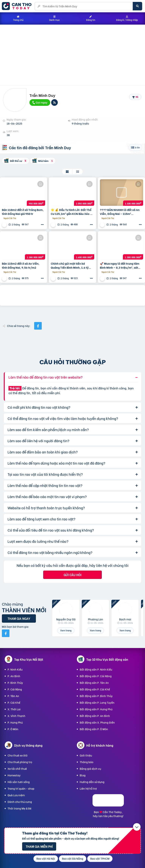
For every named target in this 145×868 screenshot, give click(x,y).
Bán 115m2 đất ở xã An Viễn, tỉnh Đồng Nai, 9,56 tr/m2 (21, 265)
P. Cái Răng (15, 689)
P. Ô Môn (13, 729)
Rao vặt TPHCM (100, 858)
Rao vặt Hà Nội (46, 858)
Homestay (14, 775)
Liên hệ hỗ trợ (88, 788)
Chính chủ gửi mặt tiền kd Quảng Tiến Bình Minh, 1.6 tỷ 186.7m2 (70, 265)
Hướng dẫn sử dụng (92, 782)
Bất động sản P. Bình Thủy (96, 696)
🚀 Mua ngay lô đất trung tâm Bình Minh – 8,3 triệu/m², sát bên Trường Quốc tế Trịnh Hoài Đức (120, 265)
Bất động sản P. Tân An (94, 683)
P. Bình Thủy (15, 683)
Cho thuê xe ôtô (17, 755)
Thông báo (86, 762)
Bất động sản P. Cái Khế (95, 689)
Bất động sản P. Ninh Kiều (96, 669)
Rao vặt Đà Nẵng (73, 858)
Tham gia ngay (19, 618)
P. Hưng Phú (15, 722)
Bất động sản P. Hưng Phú (96, 709)
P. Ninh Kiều (15, 669)
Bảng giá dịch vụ (90, 769)
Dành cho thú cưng (20, 802)
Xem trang (66, 630)
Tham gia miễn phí (39, 846)
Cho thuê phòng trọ (20, 762)
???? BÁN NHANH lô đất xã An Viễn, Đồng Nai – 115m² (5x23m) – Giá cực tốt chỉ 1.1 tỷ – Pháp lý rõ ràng (121, 212)
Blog (83, 775)
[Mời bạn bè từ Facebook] (6, 633)
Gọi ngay (40, 102)
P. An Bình (14, 676)
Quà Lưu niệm (16, 795)
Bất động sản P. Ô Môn (94, 729)
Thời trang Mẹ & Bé (19, 808)
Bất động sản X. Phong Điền (97, 722)
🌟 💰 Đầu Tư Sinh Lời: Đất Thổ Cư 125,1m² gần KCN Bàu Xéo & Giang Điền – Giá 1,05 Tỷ (71, 212)
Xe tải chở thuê (17, 769)
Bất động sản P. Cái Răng (96, 676)
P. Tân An (13, 696)
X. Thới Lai (14, 709)
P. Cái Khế (14, 702)
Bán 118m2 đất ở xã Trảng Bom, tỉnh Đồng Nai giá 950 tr (23, 212)
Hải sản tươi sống (19, 782)
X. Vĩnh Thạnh (16, 716)
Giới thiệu (86, 755)
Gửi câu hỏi (72, 575)
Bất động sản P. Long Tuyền (97, 702)
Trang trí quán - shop (21, 788)
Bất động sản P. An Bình (95, 716)
